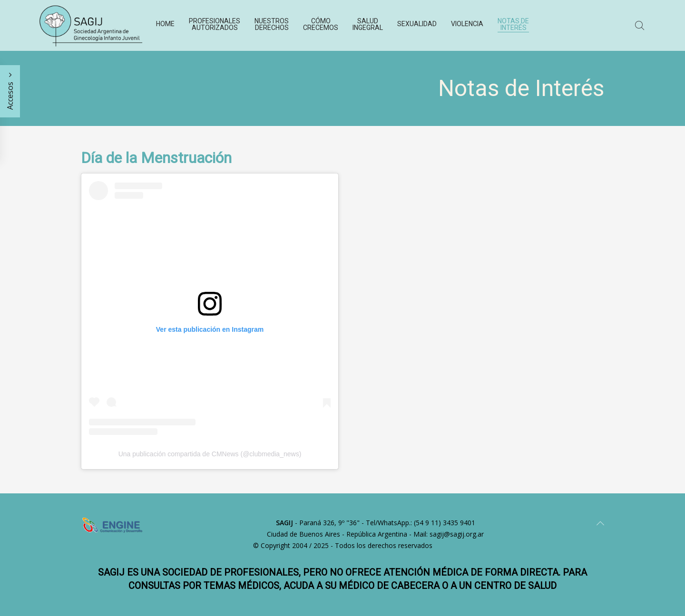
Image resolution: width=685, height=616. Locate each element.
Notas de (513, 24)
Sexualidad (417, 24)
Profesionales (215, 24)
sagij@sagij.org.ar (457, 534)
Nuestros (272, 24)
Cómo (321, 24)
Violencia (467, 24)
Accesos (10, 91)
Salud (368, 24)
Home (165, 24)
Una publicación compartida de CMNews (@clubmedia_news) (210, 454)
